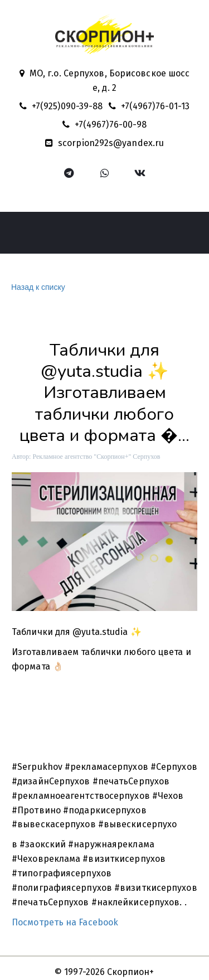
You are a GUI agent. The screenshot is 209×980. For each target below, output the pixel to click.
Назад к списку (37, 287)
